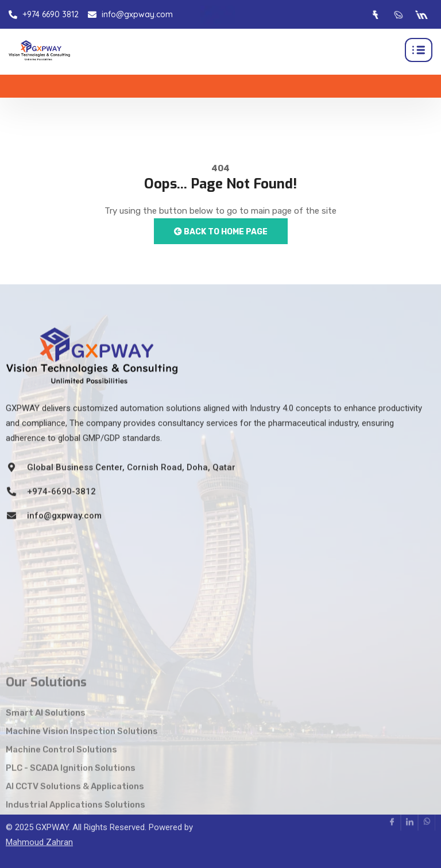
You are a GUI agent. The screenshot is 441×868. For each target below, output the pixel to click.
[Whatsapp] (398, 14)
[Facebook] (375, 14)
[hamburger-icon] (419, 50)
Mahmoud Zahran (39, 824)
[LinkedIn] (421, 14)
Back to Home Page (221, 232)
